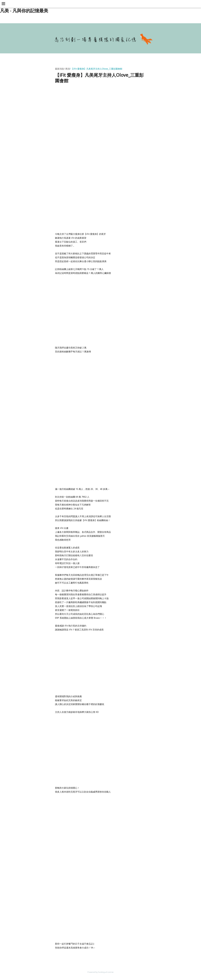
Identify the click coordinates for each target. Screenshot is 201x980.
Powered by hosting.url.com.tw (100, 972)
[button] (4, 4)
